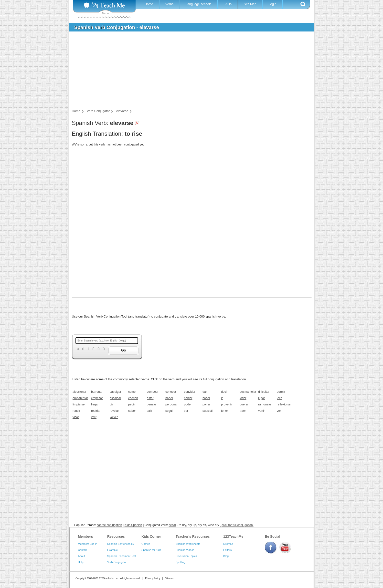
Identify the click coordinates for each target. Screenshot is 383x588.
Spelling (180, 562)
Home (149, 4)
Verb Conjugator (117, 562)
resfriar (96, 411)
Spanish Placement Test (122, 556)
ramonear (265, 404)
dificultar (264, 392)
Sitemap (228, 544)
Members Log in (88, 544)
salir (150, 411)
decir (224, 392)
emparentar (80, 398)
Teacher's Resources (193, 536)
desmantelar (247, 392)
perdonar (171, 404)
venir (261, 411)
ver (279, 411)
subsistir (208, 411)
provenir (227, 404)
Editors (227, 550)
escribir (133, 398)
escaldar (115, 398)
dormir (281, 392)
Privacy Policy (153, 578)
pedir (132, 404)
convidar (190, 392)
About (81, 556)
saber (132, 411)
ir (222, 398)
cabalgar (115, 392)
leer (279, 398)
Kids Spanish (133, 525)
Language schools (199, 4)
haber (169, 398)
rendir (76, 411)
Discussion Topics (186, 556)
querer (244, 404)
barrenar (97, 392)
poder (188, 404)
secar (172, 525)
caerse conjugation (109, 525)
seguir (170, 411)
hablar (188, 398)
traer (243, 411)
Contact (83, 550)
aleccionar (79, 392)
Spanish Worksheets (188, 544)
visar (76, 417)
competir (153, 392)
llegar (95, 404)
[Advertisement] (188, 72)
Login (272, 4)
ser (186, 411)
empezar (97, 398)
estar (150, 398)
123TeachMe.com (109, 578)
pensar (151, 404)
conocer (171, 392)
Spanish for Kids (151, 550)
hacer (206, 398)
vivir (94, 417)
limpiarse (79, 404)
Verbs (169, 4)
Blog (226, 556)
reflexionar (284, 404)
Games (146, 544)
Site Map (250, 4)
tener (224, 411)
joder (243, 398)
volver (114, 417)
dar (205, 392)
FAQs (228, 4)
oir (111, 404)
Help (81, 562)
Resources (116, 536)
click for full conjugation (237, 525)
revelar (114, 411)
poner (206, 404)
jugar (261, 398)
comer (132, 392)
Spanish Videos (185, 550)
